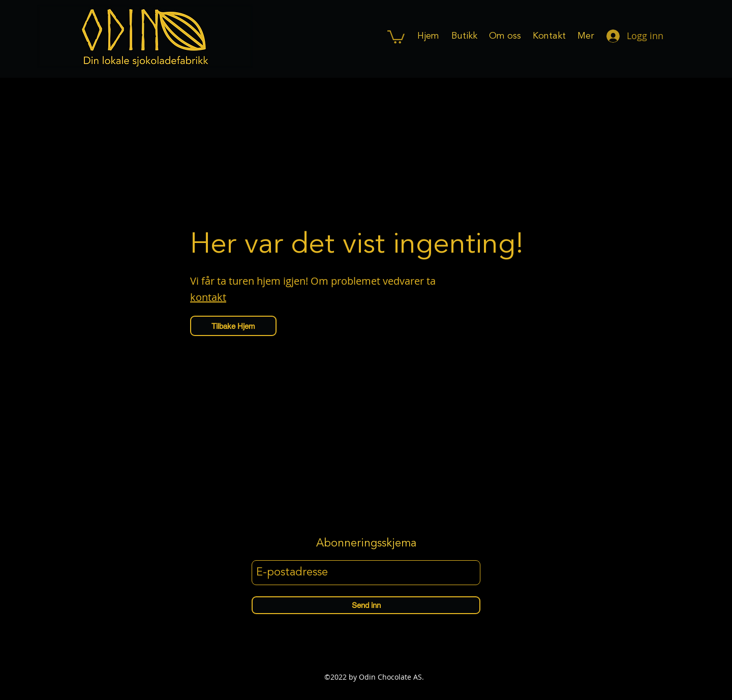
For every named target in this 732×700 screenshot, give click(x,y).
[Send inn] (366, 605)
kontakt (208, 297)
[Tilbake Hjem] (233, 326)
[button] (396, 36)
